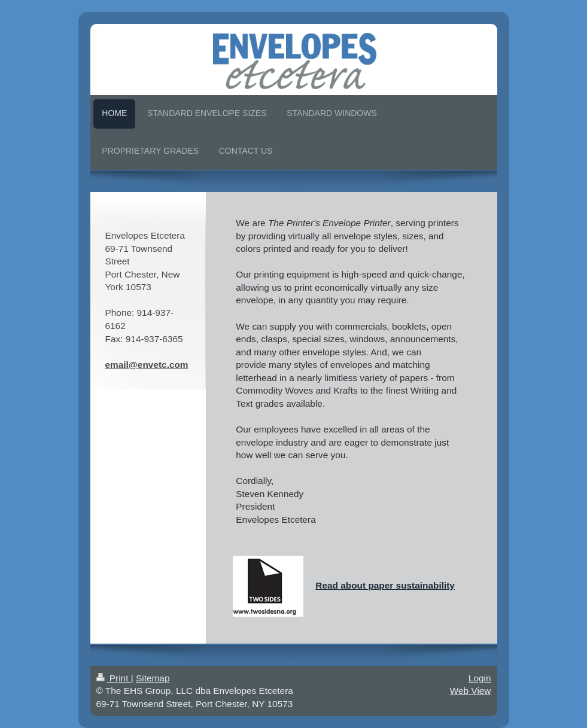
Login (480, 678)
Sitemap (153, 678)
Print (114, 678)
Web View (471, 691)
